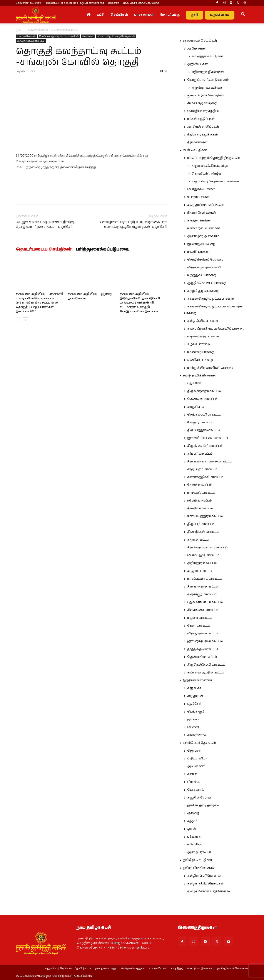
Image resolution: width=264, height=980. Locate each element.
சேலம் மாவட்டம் (199, 485)
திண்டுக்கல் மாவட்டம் (203, 532)
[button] (243, 15)
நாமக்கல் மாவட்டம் (201, 493)
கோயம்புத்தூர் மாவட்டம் (205, 516)
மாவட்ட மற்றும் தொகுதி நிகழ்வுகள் (116, 36)
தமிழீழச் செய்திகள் (197, 860)
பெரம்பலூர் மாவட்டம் (203, 555)
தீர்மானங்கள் (197, 142)
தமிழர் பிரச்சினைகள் (199, 868)
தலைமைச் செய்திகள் (200, 41)
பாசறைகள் (144, 15)
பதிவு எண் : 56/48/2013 (29, 3)
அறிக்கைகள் (197, 49)
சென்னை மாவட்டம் (202, 399)
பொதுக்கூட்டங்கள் (201, 189)
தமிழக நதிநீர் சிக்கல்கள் (206, 884)
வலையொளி (158, 968)
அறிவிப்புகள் (197, 64)
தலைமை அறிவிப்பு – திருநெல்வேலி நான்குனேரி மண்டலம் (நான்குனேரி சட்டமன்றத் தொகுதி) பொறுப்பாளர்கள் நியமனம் (140, 303)
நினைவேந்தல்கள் (202, 213)
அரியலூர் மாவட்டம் (202, 563)
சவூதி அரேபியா (200, 798)
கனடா (192, 774)
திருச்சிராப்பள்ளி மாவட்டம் (207, 548)
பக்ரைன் (194, 837)
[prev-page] (19, 320)
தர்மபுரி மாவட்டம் (200, 454)
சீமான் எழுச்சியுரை (202, 103)
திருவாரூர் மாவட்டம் (203, 587)
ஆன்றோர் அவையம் (203, 236)
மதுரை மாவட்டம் (200, 618)
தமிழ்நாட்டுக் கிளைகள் (200, 376)
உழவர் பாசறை (199, 344)
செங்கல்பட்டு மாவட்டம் (204, 415)
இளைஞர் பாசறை (201, 244)
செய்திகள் (119, 15)
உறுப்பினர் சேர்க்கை (58, 968)
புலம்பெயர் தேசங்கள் (199, 743)
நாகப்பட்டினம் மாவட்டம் (205, 579)
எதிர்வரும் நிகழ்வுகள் (208, 72)
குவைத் (193, 813)
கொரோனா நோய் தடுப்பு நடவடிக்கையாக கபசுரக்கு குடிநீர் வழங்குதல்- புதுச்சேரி (134, 224)
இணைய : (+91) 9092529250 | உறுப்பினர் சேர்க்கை (75, 3)
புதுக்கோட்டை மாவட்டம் (205, 602)
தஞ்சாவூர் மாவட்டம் (202, 594)
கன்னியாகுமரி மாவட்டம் (206, 673)
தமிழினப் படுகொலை (204, 876)
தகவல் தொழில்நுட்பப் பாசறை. (211, 299)
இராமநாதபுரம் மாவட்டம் (205, 641)
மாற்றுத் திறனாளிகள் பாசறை (210, 368)
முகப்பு (20, 30)
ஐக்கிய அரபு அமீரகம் (203, 805)
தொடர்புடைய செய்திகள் (44, 249)
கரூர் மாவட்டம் (198, 540)
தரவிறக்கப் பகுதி (106, 968)
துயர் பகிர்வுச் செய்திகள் (206, 96)
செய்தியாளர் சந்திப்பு (204, 111)
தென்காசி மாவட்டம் (40, 30)
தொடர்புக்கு (170, 15)
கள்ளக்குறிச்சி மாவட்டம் (205, 477)
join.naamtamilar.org (136, 948)
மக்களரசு (114, 3)
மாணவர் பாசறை (201, 352)
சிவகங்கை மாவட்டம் (203, 610)
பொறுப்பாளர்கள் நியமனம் (208, 80)
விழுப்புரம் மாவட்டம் (202, 469)
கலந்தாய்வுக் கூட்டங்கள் (206, 205)
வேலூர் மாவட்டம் (200, 422)
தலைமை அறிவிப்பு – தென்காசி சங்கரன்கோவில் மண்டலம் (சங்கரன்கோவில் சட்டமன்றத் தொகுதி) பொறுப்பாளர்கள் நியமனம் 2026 (39, 303)
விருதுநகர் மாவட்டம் (203, 634)
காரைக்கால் (196, 735)
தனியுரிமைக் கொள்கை (233, 968)
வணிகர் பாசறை (200, 360)
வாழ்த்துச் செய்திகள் (207, 56)
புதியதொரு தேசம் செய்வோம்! (141, 3)
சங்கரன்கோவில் (26, 36)
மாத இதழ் (177, 968)
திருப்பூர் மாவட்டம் (201, 524)
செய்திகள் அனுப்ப (133, 968)
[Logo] (36, 15)
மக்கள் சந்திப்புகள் (201, 119)
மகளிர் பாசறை (199, 252)
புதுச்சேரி (194, 383)
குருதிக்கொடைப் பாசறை (207, 283)
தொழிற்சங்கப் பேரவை (205, 260)
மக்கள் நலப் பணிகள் (204, 228)
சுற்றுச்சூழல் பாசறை (203, 291)
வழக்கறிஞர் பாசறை (203, 337)
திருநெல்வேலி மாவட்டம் (31, 41)
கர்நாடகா (194, 688)
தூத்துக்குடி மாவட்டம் (203, 649)
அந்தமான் (195, 696)
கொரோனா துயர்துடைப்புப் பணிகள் (59, 36)
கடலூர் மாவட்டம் (200, 571)
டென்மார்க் (195, 790)
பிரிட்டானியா (197, 759)
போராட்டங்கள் (198, 197)
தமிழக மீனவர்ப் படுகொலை (209, 891)
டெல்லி (193, 727)
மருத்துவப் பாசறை (202, 275)
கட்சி (100, 15)
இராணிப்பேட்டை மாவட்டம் (208, 438)
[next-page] (26, 320)
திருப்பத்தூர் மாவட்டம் (204, 430)
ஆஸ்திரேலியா (199, 852)
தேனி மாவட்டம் (199, 626)
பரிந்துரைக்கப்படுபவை (103, 249)
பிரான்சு (194, 782)
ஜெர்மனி (194, 751)
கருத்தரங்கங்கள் (200, 221)
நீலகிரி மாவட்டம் (200, 508)
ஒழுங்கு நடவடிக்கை (207, 88)
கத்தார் (192, 821)
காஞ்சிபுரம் (196, 407)
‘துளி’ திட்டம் (83, 968)
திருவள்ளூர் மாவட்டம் (204, 391)
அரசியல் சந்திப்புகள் (203, 127)
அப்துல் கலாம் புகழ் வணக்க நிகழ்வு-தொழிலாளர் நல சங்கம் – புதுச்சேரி (46, 224)
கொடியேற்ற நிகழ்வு (207, 174)
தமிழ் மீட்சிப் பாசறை (203, 321)
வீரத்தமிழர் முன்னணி (204, 267)
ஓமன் (192, 829)
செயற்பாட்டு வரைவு (200, 968)
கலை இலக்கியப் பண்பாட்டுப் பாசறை (216, 329)
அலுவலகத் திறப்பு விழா (210, 166)
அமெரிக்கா (196, 766)
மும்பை (193, 719)
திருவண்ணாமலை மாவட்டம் (210, 462)
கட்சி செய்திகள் (195, 150)
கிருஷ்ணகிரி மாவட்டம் (205, 446)
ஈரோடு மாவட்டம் (199, 501)
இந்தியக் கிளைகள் (197, 680)
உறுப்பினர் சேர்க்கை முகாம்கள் (215, 181)
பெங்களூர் (196, 712)
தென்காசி (88, 36)
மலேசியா (195, 845)
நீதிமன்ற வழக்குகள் (203, 135)
